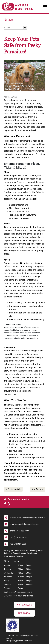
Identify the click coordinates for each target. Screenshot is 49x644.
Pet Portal (24, 613)
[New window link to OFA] (13, 625)
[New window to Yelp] (10, 504)
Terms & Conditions (24, 641)
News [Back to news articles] (9, 20)
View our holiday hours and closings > (19, 596)
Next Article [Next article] (37, 489)
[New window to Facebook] (6, 504)
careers (24, 605)
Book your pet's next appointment (18, 592)
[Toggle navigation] (45, 7)
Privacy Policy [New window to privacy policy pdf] (11, 641)
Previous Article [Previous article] (13, 489)
